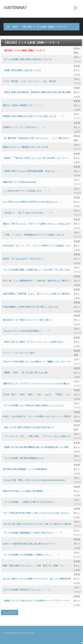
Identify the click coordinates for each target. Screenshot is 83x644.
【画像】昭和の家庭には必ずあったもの (22, 70)
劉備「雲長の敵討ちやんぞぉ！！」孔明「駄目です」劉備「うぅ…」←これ (37, 567)
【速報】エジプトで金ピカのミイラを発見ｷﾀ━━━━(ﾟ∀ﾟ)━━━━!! (36, 601)
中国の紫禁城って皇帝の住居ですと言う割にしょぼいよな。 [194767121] (31, 308)
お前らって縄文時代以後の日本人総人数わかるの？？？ (29, 544)
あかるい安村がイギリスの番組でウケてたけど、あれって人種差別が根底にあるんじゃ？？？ (37, 580)
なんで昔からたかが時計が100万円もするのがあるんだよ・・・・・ (35, 202)
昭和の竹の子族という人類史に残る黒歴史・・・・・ (28, 491)
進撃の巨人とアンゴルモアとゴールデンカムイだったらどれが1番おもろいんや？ (36, 385)
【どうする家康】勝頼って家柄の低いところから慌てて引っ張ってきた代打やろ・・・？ (37, 271)
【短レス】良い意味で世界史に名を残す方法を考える (28, 427)
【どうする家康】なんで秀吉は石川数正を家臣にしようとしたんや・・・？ (34, 406)
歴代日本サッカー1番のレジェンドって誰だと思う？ (28, 320)
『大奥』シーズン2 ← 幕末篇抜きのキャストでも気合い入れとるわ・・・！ (34, 236)
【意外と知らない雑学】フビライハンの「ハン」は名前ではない (34, 342)
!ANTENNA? (11, 633)
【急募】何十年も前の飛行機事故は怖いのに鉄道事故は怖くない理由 (36, 447)
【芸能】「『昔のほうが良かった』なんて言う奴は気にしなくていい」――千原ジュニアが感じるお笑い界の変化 (37, 159)
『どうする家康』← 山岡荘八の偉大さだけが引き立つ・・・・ (33, 502)
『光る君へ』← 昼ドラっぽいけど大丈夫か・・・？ (27, 213)
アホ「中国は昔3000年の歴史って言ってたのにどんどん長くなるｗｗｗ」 (36, 514)
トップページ (10, 612)
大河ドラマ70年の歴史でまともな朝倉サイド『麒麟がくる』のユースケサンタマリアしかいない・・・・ (37, 363)
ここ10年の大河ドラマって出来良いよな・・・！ (26, 191)
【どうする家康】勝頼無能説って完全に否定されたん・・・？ (32, 533)
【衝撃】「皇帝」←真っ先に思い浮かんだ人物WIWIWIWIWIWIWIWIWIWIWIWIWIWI (25, 374)
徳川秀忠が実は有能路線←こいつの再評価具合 (25, 469)
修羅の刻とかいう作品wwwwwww (20, 182)
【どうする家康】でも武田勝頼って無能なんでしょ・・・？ (31, 555)
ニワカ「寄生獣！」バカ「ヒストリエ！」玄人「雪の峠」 (30, 81)
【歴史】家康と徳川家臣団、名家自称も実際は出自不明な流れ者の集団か (37, 93)
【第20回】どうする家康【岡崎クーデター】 (24, 50)
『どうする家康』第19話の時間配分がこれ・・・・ (27, 458)
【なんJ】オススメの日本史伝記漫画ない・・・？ (26, 331)
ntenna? (15, 7)
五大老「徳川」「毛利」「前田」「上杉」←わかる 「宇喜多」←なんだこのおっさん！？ (37, 396)
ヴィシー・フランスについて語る (19, 353)
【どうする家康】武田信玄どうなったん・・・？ (26, 590)
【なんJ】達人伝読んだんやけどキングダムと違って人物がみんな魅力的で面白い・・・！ (37, 525)
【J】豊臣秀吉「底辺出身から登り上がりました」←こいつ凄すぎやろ (36, 138)
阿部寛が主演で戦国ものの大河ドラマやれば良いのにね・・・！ (34, 116)
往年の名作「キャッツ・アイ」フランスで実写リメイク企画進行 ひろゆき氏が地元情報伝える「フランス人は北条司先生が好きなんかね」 (37, 247)
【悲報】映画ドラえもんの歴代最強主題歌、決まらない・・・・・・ (36, 171)
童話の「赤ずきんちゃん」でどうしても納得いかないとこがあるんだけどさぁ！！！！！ (37, 225)
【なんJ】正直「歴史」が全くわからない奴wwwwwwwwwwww (34, 480)
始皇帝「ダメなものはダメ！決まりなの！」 (24, 259)
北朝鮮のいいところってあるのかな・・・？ (24, 127)
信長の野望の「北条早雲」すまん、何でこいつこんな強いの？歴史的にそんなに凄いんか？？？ (37, 295)
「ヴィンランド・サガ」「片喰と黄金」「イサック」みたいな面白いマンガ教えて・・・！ (37, 437)
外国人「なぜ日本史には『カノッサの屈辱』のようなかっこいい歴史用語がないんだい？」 (37, 417)
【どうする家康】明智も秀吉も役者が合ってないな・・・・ (31, 59)
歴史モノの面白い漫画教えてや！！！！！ (23, 105)
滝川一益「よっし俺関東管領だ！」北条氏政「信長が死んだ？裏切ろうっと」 (37, 282)
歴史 (15, 27)
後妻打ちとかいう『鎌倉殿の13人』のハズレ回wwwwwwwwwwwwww (25, 148)
